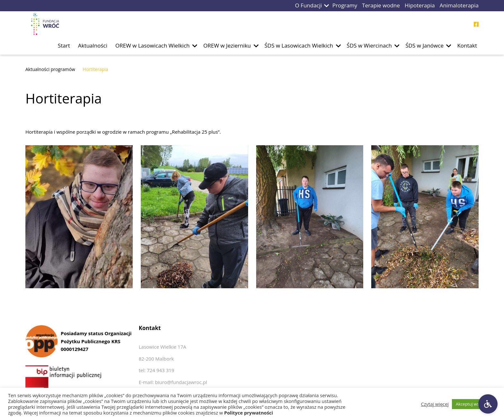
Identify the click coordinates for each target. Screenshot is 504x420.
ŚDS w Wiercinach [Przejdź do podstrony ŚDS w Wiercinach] (369, 45)
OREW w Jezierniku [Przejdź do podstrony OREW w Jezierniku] (227, 45)
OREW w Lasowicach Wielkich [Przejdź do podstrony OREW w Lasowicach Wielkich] (153, 45)
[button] (327, 6)
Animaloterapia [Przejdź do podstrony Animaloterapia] (459, 5)
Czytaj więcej (435, 404)
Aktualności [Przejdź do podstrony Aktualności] (93, 45)
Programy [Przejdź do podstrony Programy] (345, 5)
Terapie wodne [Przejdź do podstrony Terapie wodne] (381, 5)
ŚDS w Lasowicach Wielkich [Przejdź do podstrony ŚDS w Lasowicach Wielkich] (299, 45)
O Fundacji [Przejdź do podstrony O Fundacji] (309, 5)
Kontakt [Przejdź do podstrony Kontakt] (467, 45)
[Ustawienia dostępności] (488, 404)
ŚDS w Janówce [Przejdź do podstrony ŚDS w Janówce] (424, 45)
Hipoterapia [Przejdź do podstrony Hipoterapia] (420, 5)
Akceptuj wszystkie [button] (474, 404)
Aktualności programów (50, 69)
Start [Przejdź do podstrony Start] (64, 45)
